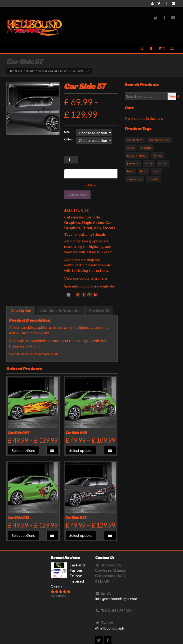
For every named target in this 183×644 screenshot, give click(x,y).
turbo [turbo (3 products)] (144, 171)
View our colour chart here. (86, 278)
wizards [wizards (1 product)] (153, 179)
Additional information (60, 310)
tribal (79, 234)
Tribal (87, 228)
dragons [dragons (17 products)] (146, 148)
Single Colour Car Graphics (47, 71)
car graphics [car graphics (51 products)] (135, 140)
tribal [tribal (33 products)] (130, 171)
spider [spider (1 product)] (163, 163)
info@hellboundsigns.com (116, 599)
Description (21, 310)
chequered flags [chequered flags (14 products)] (159, 140)
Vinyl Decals (104, 228)
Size (67, 132)
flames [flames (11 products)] (158, 155)
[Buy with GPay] (91, 174)
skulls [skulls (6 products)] (149, 163)
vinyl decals (96, 234)
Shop (18, 71)
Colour (69, 139)
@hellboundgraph (110, 628)
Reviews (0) (99, 310)
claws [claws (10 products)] (131, 148)
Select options (23, 450)
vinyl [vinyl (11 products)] (157, 171)
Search (173, 96)
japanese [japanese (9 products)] (133, 163)
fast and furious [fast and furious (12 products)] (137, 155)
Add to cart (77, 195)
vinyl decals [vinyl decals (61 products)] (134, 179)
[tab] (21, 311)
